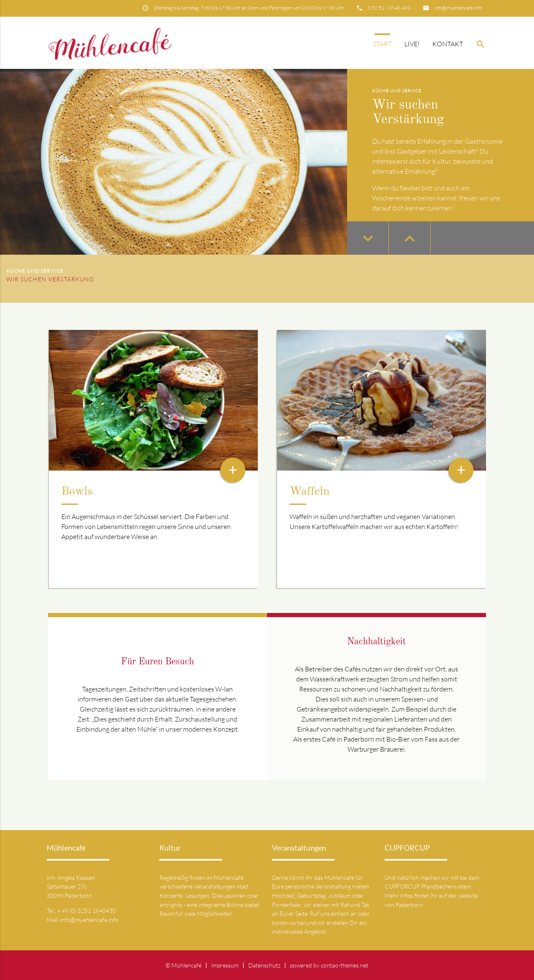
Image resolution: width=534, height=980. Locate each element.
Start (382, 44)
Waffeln (310, 492)
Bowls (77, 492)
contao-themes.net (345, 965)
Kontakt (448, 44)
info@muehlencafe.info (458, 8)
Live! (412, 44)
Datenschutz (264, 965)
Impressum (225, 965)
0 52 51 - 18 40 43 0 (389, 8)
